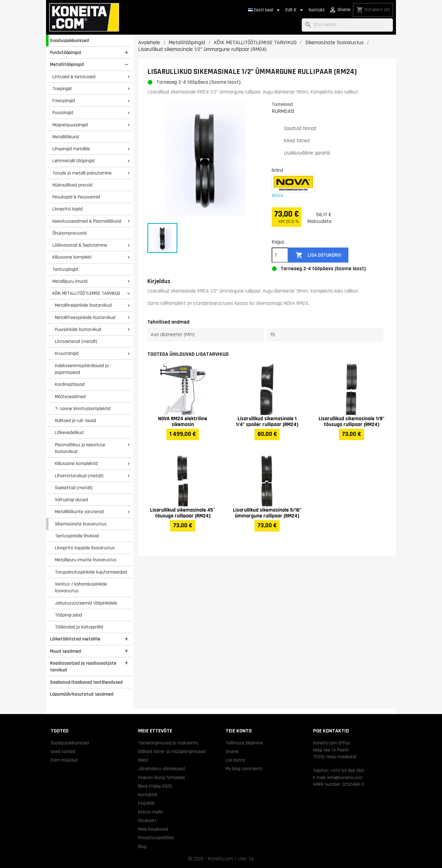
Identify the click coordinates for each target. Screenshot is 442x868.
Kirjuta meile (150, 812)
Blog (142, 847)
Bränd (277, 170)
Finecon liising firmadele (162, 778)
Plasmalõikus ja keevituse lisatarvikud (80, 448)
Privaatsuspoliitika (156, 838)
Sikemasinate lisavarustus (81, 524)
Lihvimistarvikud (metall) (79, 476)
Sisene (232, 751)
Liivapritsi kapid (68, 209)
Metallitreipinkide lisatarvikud (83, 305)
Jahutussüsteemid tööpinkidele (86, 603)
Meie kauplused (153, 829)
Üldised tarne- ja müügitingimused (172, 751)
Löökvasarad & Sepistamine (80, 245)
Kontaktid (148, 795)
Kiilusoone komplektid (76, 463)
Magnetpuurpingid (70, 125)
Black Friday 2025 (155, 786)
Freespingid (64, 101)
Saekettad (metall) (74, 488)
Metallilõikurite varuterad (79, 512)
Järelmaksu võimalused (161, 769)
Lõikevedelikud (69, 432)
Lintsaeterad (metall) (76, 341)
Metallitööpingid (67, 64)
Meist (143, 760)
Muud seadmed (66, 651)
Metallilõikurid (66, 137)
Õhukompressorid (70, 233)
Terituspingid (65, 269)
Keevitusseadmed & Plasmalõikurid (87, 221)
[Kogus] (280, 255)
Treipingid (62, 89)
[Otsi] (347, 25)
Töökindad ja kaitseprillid (79, 627)
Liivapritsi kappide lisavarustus (85, 548)
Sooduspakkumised (70, 40)
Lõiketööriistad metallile (75, 639)
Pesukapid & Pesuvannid (76, 197)
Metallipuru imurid (70, 281)
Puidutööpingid (66, 52)
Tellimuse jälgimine (244, 743)
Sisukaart (147, 820)
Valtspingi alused (72, 500)
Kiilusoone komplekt (72, 257)
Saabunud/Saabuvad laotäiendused (86, 682)
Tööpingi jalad (68, 615)
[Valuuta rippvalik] (295, 10)
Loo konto (235, 760)
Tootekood (282, 104)
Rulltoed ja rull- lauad (76, 421)
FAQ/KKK (146, 803)
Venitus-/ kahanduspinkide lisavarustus (81, 588)
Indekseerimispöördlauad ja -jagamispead (83, 369)
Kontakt (317, 10)
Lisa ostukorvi (318, 255)
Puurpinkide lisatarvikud (78, 329)
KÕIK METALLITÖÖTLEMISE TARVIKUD (86, 293)
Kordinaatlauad (70, 384)
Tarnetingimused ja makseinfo (168, 743)
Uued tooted (63, 751)
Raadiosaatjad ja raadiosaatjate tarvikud (83, 667)
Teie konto (239, 731)
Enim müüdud (64, 760)
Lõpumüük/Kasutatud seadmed (82, 694)
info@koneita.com (345, 778)
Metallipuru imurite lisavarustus (86, 560)
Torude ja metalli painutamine (82, 173)
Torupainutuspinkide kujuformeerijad (91, 572)
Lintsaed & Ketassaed (74, 77)
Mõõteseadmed (70, 397)
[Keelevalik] (265, 10)
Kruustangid (67, 353)
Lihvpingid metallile (71, 149)
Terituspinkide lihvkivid (77, 536)
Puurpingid (63, 113)
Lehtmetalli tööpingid (74, 161)
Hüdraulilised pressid (72, 185)
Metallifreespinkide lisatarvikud (85, 317)
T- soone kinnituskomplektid (83, 409)
